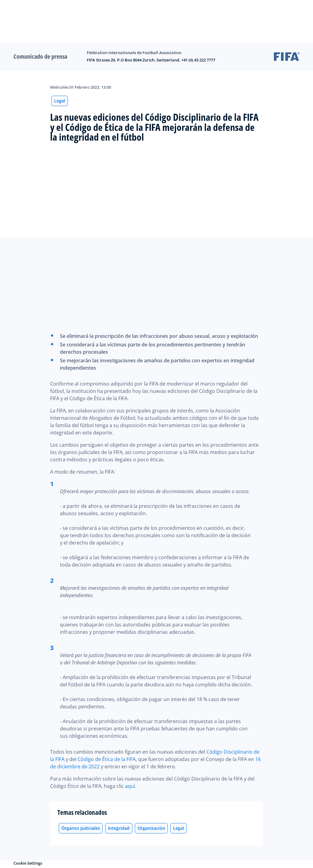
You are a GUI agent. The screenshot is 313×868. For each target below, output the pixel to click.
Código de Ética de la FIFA (107, 759)
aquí (130, 786)
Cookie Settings (28, 863)
